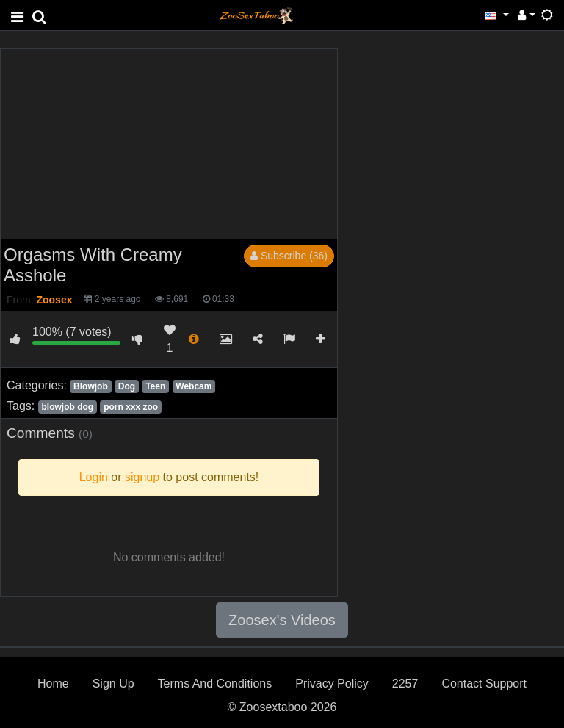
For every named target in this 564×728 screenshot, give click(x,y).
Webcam (194, 386)
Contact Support (484, 684)
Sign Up (113, 684)
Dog (127, 386)
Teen (155, 386)
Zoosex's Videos (282, 620)
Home (53, 684)
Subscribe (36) (289, 256)
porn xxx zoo (131, 407)
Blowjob (91, 386)
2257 (405, 684)
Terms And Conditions (215, 684)
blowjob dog (67, 407)
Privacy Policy (332, 684)
